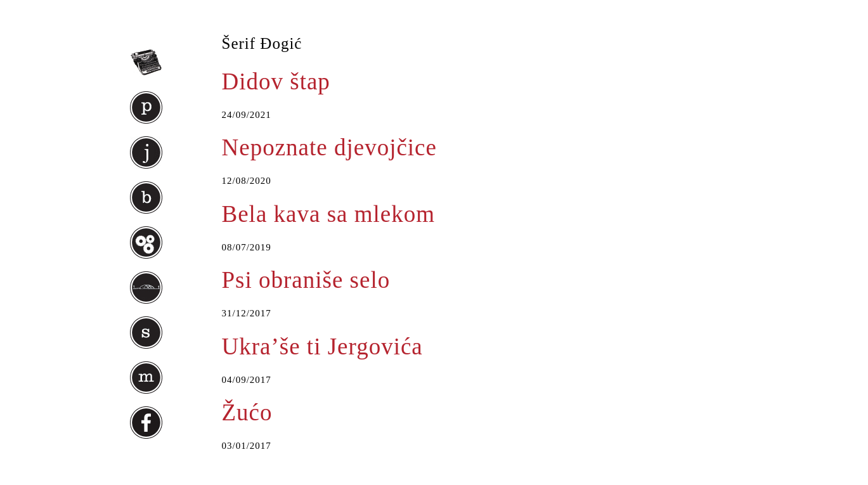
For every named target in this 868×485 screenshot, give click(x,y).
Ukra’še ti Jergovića (322, 346)
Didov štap (276, 81)
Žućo (247, 412)
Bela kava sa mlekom (328, 214)
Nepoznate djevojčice (329, 147)
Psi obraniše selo (306, 280)
